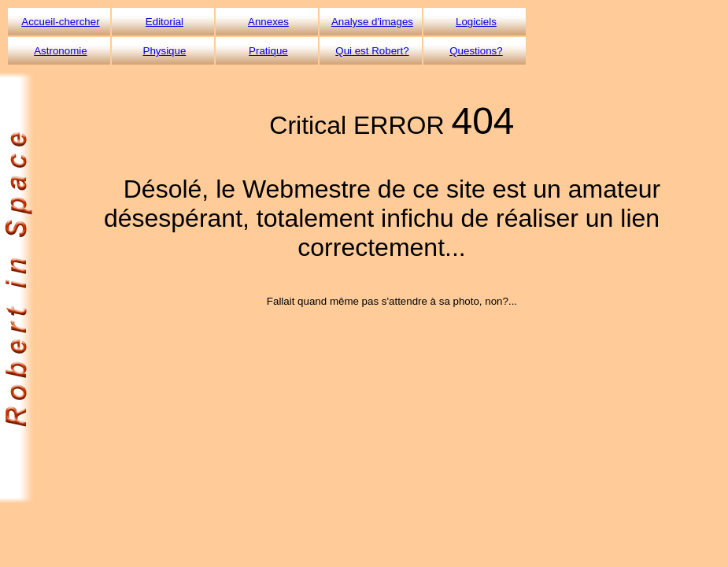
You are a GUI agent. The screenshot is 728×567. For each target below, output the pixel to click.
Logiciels (476, 22)
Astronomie (60, 51)
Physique (165, 51)
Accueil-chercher (60, 22)
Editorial (164, 22)
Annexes (268, 22)
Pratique (268, 51)
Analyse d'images (372, 22)
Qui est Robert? (372, 51)
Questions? (476, 51)
